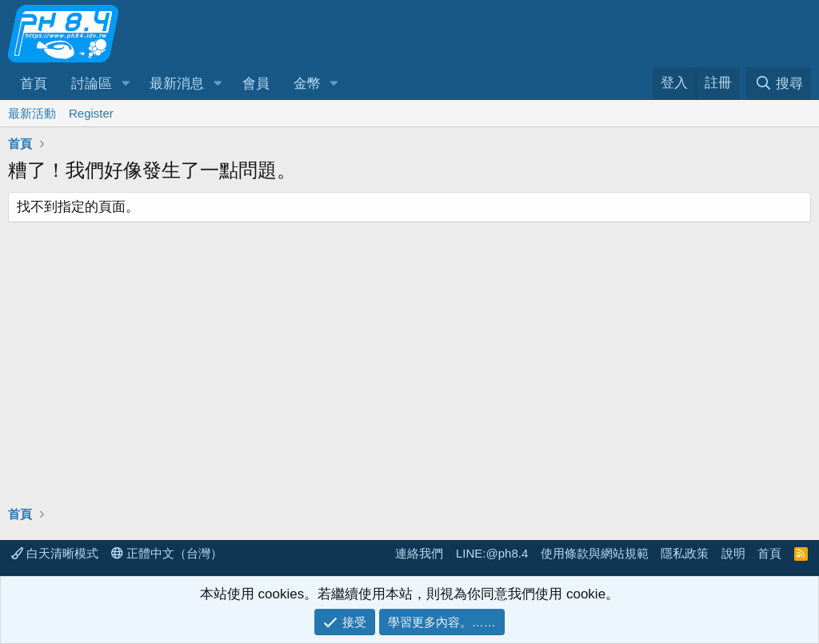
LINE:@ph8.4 (492, 553)
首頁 (34, 84)
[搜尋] (779, 84)
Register (91, 113)
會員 (256, 84)
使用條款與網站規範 (595, 553)
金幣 (307, 84)
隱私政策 (685, 553)
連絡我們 (419, 553)
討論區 (92, 84)
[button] (126, 84)
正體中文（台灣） (167, 553)
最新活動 (32, 113)
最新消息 (177, 84)
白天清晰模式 (55, 553)
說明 (733, 553)
